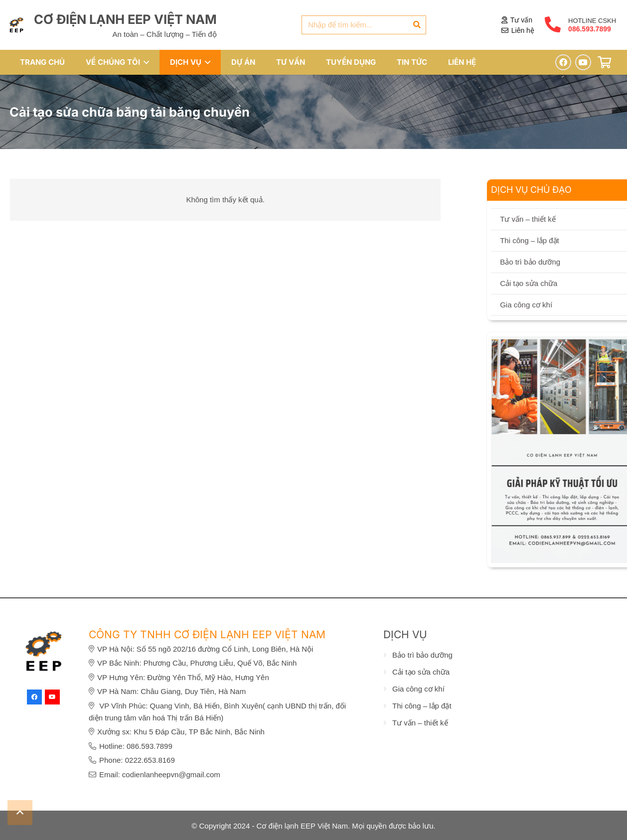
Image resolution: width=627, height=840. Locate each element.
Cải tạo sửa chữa (421, 672)
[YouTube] (583, 62)
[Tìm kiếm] (417, 25)
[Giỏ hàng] (604, 63)
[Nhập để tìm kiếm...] (364, 25)
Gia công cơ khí (418, 689)
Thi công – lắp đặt (422, 706)
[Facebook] (563, 62)
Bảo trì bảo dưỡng (422, 655)
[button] (145, 62)
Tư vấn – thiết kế (420, 723)
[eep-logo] (16, 25)
